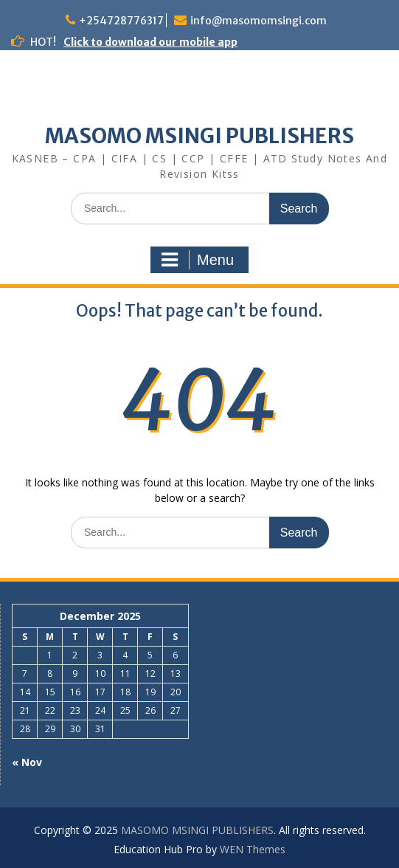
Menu (198, 260)
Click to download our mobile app (150, 42)
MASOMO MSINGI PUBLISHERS (199, 136)
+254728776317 (121, 21)
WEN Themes (253, 849)
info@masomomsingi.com (259, 21)
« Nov (27, 762)
